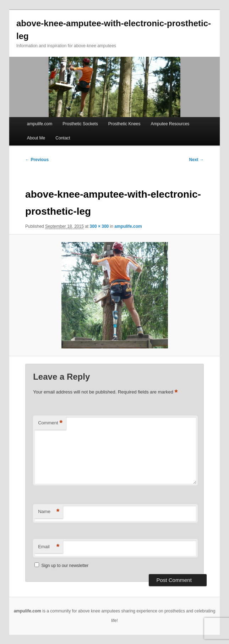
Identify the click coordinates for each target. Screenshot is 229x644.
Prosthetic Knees (124, 124)
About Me (36, 138)
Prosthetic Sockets (80, 124)
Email (49, 547)
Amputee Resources (170, 124)
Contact (63, 138)
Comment (50, 423)
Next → (197, 160)
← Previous (37, 160)
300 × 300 (99, 226)
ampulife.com (40, 124)
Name (49, 512)
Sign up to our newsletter (61, 566)
